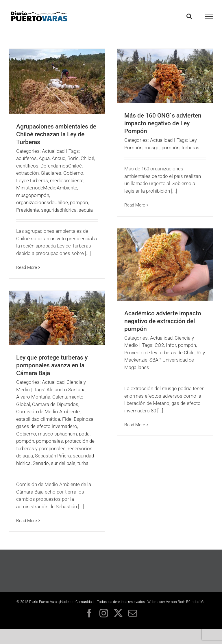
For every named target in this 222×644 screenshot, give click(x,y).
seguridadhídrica (59, 210)
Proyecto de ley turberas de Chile (159, 353)
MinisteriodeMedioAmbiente (47, 188)
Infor (171, 345)
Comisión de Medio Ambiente (48, 412)
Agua (44, 158)
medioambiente (67, 180)
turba (83, 463)
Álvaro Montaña (33, 397)
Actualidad (53, 151)
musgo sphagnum (58, 434)
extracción (27, 173)
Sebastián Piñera (53, 456)
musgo (152, 148)
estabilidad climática (38, 419)
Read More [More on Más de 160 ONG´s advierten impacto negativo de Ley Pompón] (135, 205)
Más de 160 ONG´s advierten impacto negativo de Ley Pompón (163, 123)
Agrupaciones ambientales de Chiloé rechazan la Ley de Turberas (56, 134)
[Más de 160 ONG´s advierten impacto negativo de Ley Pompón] (165, 76)
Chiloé (87, 158)
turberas (190, 148)
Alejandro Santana (66, 390)
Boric (73, 158)
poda (84, 434)
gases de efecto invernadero (47, 426)
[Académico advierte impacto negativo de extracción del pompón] (165, 265)
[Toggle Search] (189, 16)
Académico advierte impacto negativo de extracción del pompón (163, 321)
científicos (27, 166)
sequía (86, 210)
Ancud (59, 158)
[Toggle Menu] (209, 16)
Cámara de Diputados (55, 404)
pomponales (50, 441)
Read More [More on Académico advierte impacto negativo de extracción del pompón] (135, 425)
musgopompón (33, 195)
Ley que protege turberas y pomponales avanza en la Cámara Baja (52, 365)
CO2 (159, 345)
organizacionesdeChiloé (42, 202)
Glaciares (51, 173)
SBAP (155, 360)
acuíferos (26, 158)
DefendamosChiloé (61, 166)
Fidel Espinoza (78, 419)
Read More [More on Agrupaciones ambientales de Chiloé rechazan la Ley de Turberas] (27, 267)
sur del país (63, 463)
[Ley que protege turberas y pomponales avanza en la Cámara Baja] (57, 318)
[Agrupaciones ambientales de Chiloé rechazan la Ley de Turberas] (57, 81)
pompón (79, 202)
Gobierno (73, 173)
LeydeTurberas (32, 180)
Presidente (28, 210)
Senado (41, 463)
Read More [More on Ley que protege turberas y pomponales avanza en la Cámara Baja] (27, 521)
